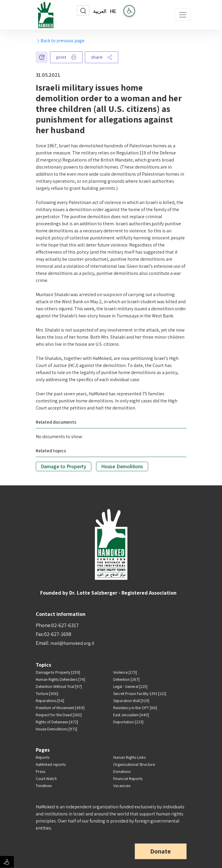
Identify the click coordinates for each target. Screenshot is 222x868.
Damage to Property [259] (58, 672)
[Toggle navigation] (183, 15)
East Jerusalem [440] (131, 715)
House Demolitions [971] (56, 729)
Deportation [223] (128, 722)
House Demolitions (122, 466)
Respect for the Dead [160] (59, 715)
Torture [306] (47, 694)
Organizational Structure (134, 764)
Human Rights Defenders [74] (60, 679)
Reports (43, 757)
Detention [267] (126, 679)
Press (40, 771)
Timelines (44, 786)
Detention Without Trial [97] (59, 686)
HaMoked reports (51, 764)
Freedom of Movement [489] (60, 708)
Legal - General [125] (130, 686)
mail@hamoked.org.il (72, 643)
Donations (122, 771)
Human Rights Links (129, 757)
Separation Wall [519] (131, 701)
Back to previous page (60, 41)
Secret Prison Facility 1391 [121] (140, 694)
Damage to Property (64, 466)
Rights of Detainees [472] (57, 722)
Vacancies (122, 786)
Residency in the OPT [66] (135, 708)
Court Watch (46, 779)
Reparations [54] (50, 701)
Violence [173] (125, 672)
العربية (100, 11)
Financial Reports (128, 779)
